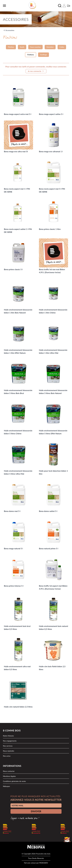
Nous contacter (9, 771)
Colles (62, 47)
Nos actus (7, 756)
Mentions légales (9, 776)
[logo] (32, 5)
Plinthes (11, 47)
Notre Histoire (8, 736)
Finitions (31, 55)
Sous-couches (35, 47)
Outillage (44, 55)
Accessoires (10, 30)
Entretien (50, 47)
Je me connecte (36, 71)
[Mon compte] (64, 6)
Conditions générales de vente (14, 781)
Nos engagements (10, 741)
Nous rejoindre (9, 751)
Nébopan (6, 786)
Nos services (8, 746)
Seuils (22, 47)
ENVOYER (36, 811)
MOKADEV (44, 863)
